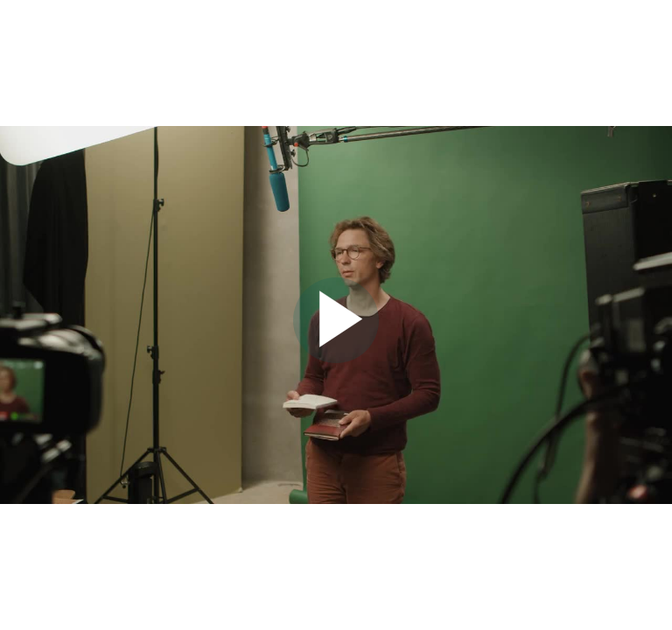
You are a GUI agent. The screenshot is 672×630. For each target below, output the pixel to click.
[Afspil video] (336, 359)
